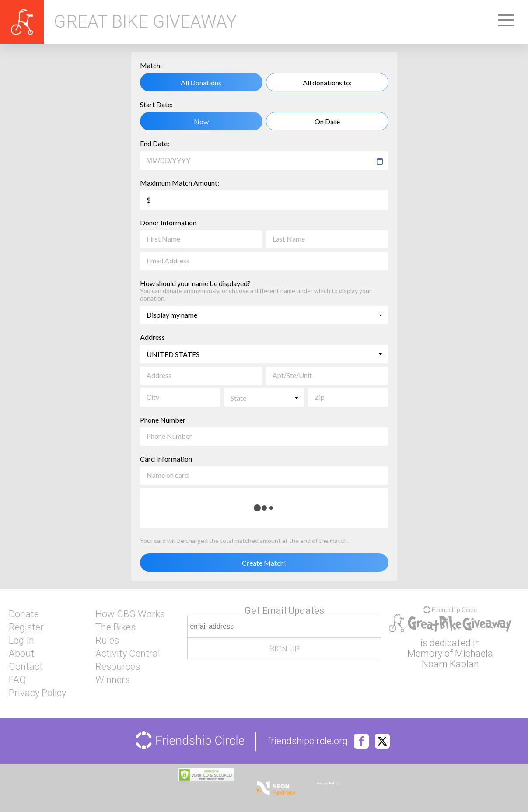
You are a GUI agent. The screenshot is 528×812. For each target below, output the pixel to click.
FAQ (17, 680)
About (22, 654)
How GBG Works (130, 614)
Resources (118, 667)
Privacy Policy (37, 693)
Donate (24, 614)
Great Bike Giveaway (145, 22)
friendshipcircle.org (308, 741)
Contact (26, 667)
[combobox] (260, 161)
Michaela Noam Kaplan (458, 659)
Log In (21, 640)
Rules (107, 640)
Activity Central (128, 654)
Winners (113, 680)
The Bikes (115, 627)
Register (26, 627)
